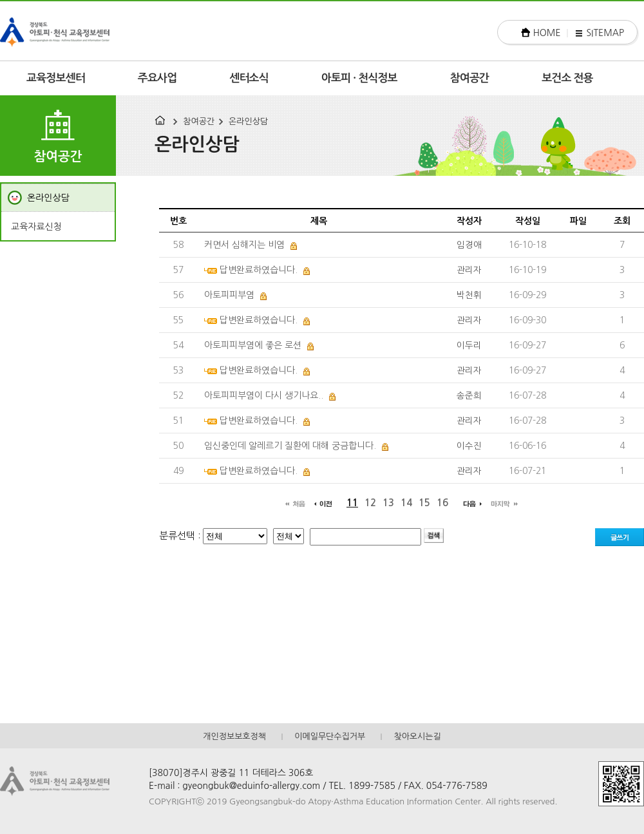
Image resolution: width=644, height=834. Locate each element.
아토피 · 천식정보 (359, 78)
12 (370, 503)
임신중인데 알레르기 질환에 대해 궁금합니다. (290, 446)
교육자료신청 (36, 227)
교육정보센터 (56, 78)
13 (388, 503)
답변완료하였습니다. (259, 270)
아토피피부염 (229, 295)
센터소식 (249, 78)
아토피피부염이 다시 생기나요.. (264, 395)
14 (406, 503)
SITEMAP (605, 33)
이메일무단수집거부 (330, 736)
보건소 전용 (567, 78)
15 (424, 503)
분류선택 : (181, 535)
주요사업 (157, 78)
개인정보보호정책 (234, 736)
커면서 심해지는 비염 (244, 245)
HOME (547, 33)
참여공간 (470, 78)
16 (442, 503)
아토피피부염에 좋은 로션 (253, 345)
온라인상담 (248, 121)
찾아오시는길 (417, 736)
